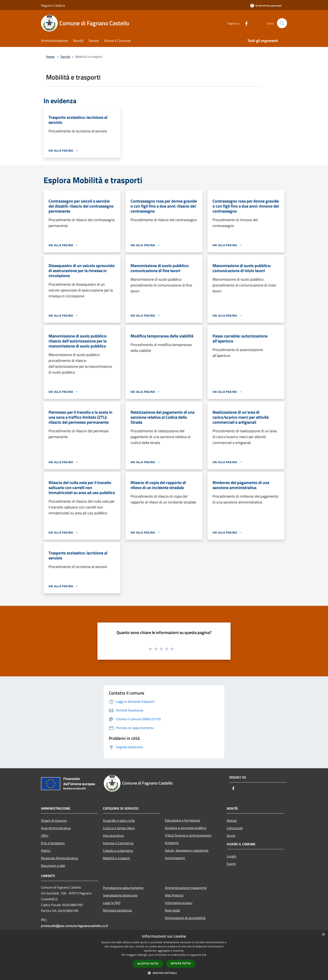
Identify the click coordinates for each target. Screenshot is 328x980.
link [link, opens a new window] (204, 955)
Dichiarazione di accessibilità (185, 918)
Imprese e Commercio (118, 843)
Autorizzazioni (175, 858)
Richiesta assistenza (117, 910)
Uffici (45, 835)
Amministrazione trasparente (186, 888)
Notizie (232, 820)
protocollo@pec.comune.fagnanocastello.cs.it (74, 926)
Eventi (231, 864)
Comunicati (235, 828)
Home (50, 57)
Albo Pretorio (174, 895)
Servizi (65, 57)
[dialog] (164, 955)
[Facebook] (245, 23)
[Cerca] (282, 23)
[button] (164, 973)
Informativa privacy (179, 903)
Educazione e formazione (183, 820)
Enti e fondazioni (53, 843)
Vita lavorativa (113, 835)
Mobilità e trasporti (117, 858)
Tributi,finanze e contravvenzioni (188, 835)
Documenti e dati (53, 866)
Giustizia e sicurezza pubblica (186, 828)
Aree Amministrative (56, 828)
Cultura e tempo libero (119, 828)
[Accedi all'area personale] (266, 6)
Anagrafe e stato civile (119, 820)
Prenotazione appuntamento (123, 888)
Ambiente (172, 843)
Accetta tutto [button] (148, 964)
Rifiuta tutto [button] (181, 963)
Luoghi (232, 856)
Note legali (172, 910)
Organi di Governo (54, 820)
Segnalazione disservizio (120, 895)
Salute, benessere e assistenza (187, 850)
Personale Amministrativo (60, 858)
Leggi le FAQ (112, 903)
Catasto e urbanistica (118, 851)
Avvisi (231, 835)
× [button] (323, 935)
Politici (46, 851)
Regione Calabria (53, 5)
